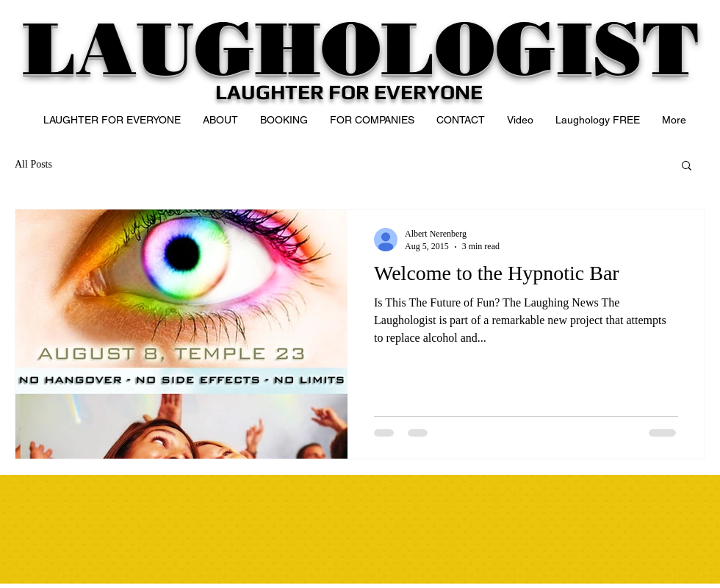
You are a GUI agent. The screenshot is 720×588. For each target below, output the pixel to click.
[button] (687, 166)
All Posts (33, 164)
